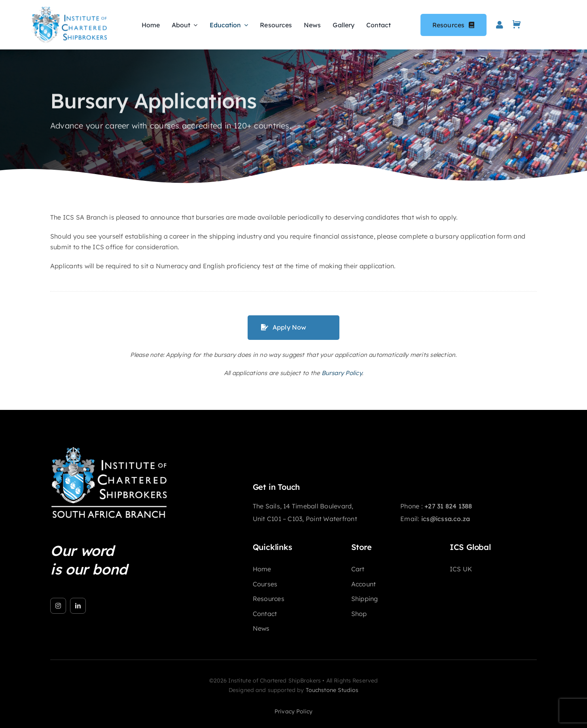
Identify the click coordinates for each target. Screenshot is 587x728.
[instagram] (58, 606)
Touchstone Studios (332, 690)
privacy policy (293, 711)
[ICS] (110, 449)
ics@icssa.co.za (446, 519)
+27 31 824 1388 (448, 506)
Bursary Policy (342, 373)
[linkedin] (78, 606)
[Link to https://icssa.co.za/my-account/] (500, 25)
